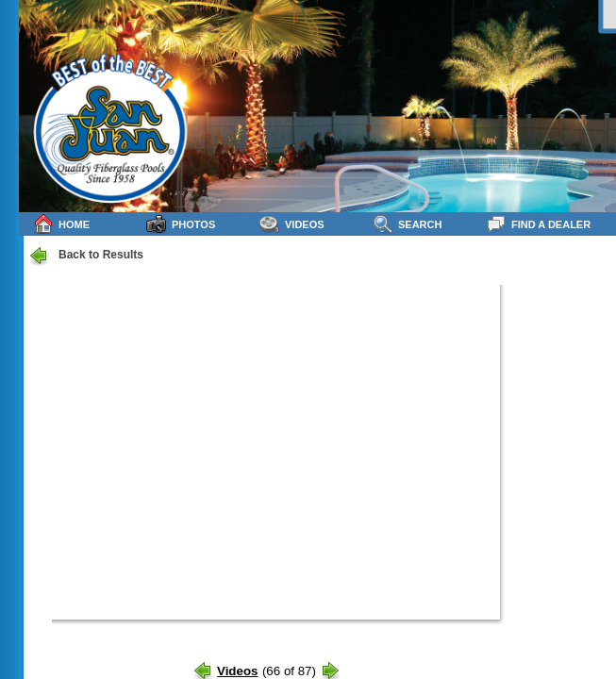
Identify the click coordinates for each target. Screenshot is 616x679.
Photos (181, 224)
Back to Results (86, 256)
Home (61, 224)
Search (407, 224)
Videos (292, 224)
